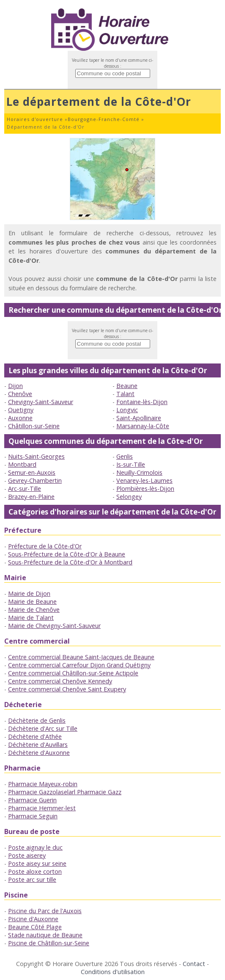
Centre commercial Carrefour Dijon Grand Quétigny (79, 665)
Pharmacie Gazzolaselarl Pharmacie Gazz (65, 792)
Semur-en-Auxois (32, 472)
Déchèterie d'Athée (35, 736)
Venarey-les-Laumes (144, 480)
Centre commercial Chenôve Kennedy (60, 681)
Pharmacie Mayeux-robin (43, 784)
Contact (194, 964)
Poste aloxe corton (35, 871)
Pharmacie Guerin (32, 800)
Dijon (15, 386)
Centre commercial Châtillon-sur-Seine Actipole (73, 673)
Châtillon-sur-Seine (34, 426)
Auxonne (20, 418)
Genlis (125, 456)
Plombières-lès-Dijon (145, 489)
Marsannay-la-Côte (143, 426)
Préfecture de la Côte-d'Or (45, 546)
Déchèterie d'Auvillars (38, 745)
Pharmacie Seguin (33, 816)
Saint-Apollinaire (139, 418)
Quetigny (21, 410)
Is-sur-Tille (131, 464)
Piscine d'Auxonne (33, 919)
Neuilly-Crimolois (139, 472)
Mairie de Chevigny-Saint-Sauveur (54, 626)
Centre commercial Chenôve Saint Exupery (67, 689)
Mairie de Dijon (29, 593)
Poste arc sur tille (32, 880)
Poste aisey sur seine (37, 863)
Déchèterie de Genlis (37, 720)
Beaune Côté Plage (35, 927)
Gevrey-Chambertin (35, 480)
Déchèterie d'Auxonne (39, 753)
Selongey (129, 497)
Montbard (22, 464)
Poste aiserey (27, 855)
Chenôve (20, 394)
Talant (125, 394)
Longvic (127, 410)
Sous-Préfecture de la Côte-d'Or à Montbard (70, 562)
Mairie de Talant (31, 618)
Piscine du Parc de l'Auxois (45, 911)
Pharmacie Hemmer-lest (42, 808)
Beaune (127, 386)
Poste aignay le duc (35, 847)
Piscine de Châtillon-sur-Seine (49, 943)
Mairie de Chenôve (34, 610)
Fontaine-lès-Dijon (142, 402)
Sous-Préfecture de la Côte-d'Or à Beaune (67, 554)
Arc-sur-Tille (25, 489)
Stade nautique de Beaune (45, 935)
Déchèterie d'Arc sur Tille (43, 728)
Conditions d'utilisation (113, 972)
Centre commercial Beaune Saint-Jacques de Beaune (81, 657)
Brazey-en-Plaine (31, 497)
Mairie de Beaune (32, 601)
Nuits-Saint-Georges (36, 456)
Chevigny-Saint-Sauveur (41, 402)
